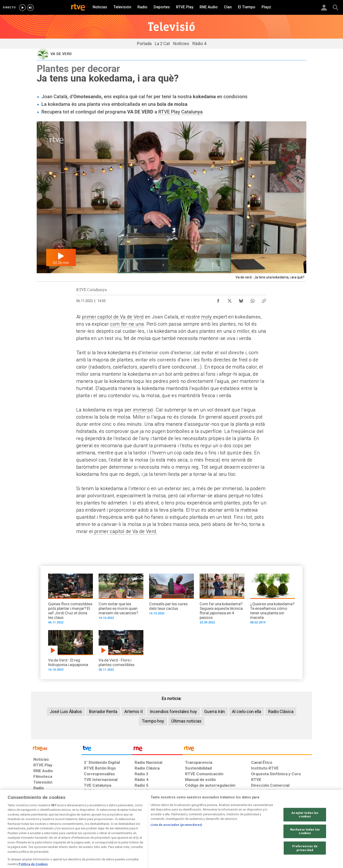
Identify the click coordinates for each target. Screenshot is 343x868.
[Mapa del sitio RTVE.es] (228, 831)
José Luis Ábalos (66, 711)
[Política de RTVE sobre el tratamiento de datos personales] (77, 831)
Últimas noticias (186, 721)
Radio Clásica (281, 711)
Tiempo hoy (153, 721)
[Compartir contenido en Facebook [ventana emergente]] (218, 300)
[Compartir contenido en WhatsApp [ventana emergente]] (252, 300)
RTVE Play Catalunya (181, 112)
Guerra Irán (214, 711)
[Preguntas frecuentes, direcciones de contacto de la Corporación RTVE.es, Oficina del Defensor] (254, 831)
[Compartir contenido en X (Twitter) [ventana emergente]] (230, 300)
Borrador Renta (103, 711)
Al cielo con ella (247, 711)
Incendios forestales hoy (173, 711)
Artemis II (134, 711)
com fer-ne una (127, 324)
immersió (143, 410)
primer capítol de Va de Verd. (125, 531)
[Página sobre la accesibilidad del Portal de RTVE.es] (200, 831)
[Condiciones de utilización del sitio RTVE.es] (41, 831)
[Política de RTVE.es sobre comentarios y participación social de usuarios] (291, 831)
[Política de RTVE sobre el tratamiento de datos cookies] (120, 831)
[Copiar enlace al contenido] (264, 300)
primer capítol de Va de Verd (113, 317)
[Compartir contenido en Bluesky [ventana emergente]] (241, 300)
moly (207, 317)
